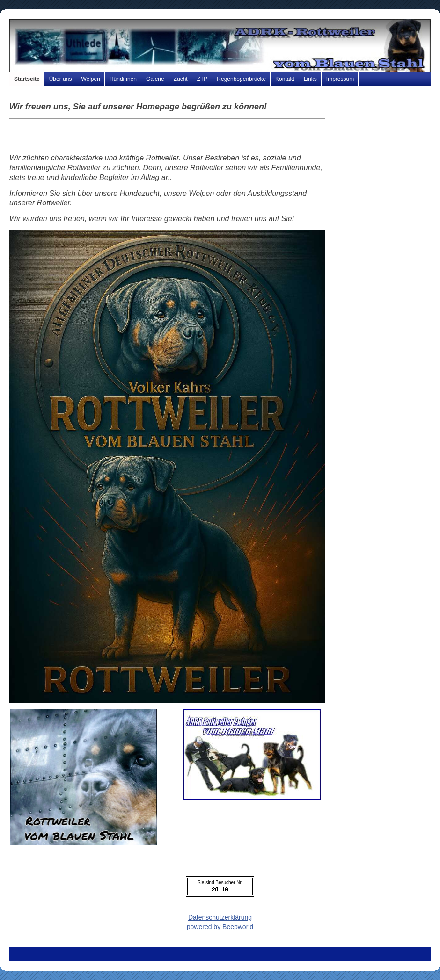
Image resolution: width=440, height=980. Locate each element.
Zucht (181, 79)
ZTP (202, 79)
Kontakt (285, 79)
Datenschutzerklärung (220, 917)
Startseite (27, 79)
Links (310, 79)
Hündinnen (123, 79)
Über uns (61, 79)
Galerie (155, 79)
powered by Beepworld (220, 927)
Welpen (90, 79)
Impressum (340, 79)
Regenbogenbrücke (241, 79)
